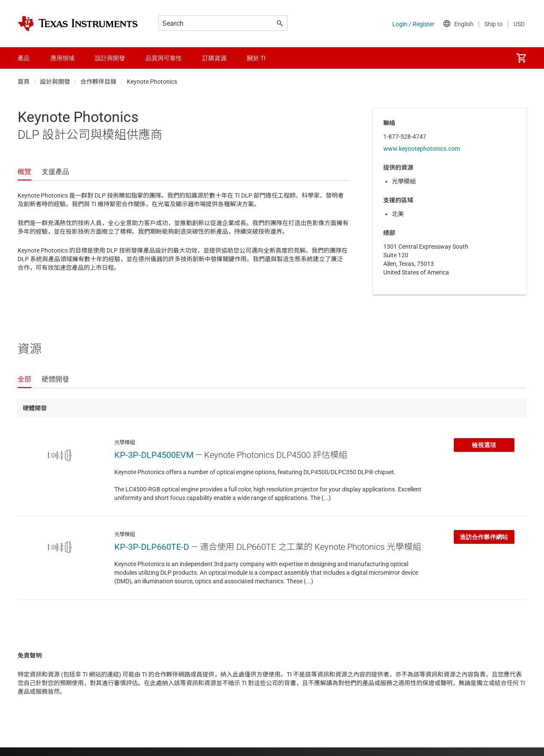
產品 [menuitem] (24, 58)
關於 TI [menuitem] (256, 58)
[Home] (78, 24)
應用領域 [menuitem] (62, 58)
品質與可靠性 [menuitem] (164, 58)
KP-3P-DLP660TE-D (152, 547)
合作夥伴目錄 (98, 82)
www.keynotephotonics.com (422, 149)
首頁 (24, 82)
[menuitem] (521, 58)
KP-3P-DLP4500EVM (154, 455)
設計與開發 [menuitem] (110, 58)
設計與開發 (55, 82)
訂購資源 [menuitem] (214, 58)
